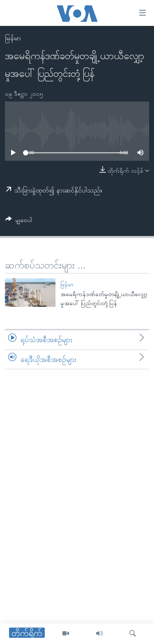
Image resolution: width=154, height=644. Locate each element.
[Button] (19, 221)
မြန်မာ (13, 38)
